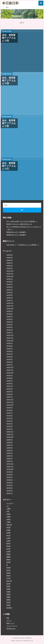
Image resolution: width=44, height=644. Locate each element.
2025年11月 (10, 274)
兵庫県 (8, 517)
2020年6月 (10, 448)
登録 (8, 618)
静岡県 (8, 600)
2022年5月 (10, 386)
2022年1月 (10, 397)
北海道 (8, 519)
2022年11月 (10, 370)
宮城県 (8, 530)
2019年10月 (10, 469)
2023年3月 (10, 359)
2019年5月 (10, 483)
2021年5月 (10, 418)
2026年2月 (10, 266)
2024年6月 (10, 319)
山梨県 (8, 541)
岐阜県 (8, 543)
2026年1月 (10, 268)
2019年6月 (10, 480)
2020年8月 (10, 442)
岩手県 (8, 549)
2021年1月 (10, 429)
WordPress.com (28, 641)
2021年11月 (10, 402)
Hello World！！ (11, 245)
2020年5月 (10, 450)
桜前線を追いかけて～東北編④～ (16, 232)
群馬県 (8, 589)
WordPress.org (11, 629)
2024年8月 (10, 314)
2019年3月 (10, 488)
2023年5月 (10, 354)
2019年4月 (10, 485)
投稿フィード (10, 623)
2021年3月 (10, 424)
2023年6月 (10, 351)
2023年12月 (10, 335)
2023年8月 (10, 346)
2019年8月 (10, 474)
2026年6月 (10, 255)
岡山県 (8, 546)
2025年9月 (10, 279)
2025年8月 (10, 282)
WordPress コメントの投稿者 (27, 245)
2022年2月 (10, 394)
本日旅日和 (10, 3)
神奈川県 (9, 581)
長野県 (8, 594)
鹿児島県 (9, 608)
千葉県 (8, 522)
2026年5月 (10, 257)
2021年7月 (10, 413)
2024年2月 (10, 330)
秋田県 (8, 586)
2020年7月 (10, 445)
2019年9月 (10, 472)
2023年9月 (10, 343)
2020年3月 (10, 456)
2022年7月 (10, 381)
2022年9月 (10, 375)
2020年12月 (10, 432)
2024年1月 (10, 332)
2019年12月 (10, 464)
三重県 (8, 509)
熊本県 (8, 576)
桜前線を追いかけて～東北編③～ (16, 235)
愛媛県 (8, 557)
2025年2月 (10, 298)
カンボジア (10, 503)
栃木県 (8, 570)
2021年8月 (10, 410)
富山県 (8, 535)
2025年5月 (10, 290)
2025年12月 (10, 271)
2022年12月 (10, 367)
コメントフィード (12, 626)
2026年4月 (10, 260)
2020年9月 (10, 440)
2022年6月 (10, 383)
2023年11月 (10, 338)
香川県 (8, 602)
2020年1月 (10, 461)
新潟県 (8, 562)
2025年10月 (10, 276)
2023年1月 (10, 365)
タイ (8, 506)
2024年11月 (10, 306)
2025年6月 (10, 287)
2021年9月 (10, 408)
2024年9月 (10, 311)
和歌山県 (9, 525)
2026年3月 (10, 263)
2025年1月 (10, 300)
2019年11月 (10, 466)
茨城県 (8, 592)
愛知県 (8, 560)
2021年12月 (10, 399)
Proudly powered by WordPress (22, 638)
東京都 (8, 568)
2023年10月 (10, 341)
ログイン (9, 621)
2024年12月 (10, 303)
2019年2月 (10, 491)
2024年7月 (10, 316)
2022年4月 (10, 389)
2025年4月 (10, 292)
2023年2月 (10, 362)
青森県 (8, 597)
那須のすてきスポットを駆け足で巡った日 (19, 224)
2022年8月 (10, 378)
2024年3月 (10, 327)
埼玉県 (8, 527)
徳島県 (8, 554)
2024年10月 (10, 308)
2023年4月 (10, 357)
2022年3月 (10, 391)
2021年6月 (10, 416)
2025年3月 (10, 295)
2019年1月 (10, 493)
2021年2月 (10, 426)
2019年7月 (10, 477)
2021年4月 (10, 421)
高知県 (8, 605)
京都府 (8, 514)
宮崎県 (8, 533)
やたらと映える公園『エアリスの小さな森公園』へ (22, 221)
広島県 (8, 551)
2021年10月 (10, 405)
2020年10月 (10, 437)
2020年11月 (10, 434)
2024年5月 (10, 322)
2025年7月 (10, 284)
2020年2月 (10, 458)
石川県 (8, 578)
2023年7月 (10, 349)
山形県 (8, 538)
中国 (8, 511)
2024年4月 (10, 324)
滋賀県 (8, 573)
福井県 (8, 584)
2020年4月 (10, 453)
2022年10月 (10, 373)
